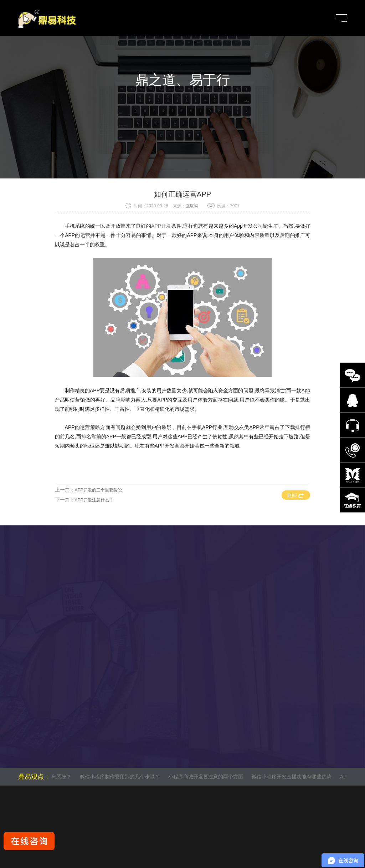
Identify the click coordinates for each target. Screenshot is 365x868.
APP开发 (161, 226)
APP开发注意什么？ (94, 500)
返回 (295, 495)
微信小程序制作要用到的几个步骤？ (122, 777)
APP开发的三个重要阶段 (98, 490)
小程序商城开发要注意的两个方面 (207, 777)
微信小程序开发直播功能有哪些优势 (293, 777)
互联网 (192, 206)
